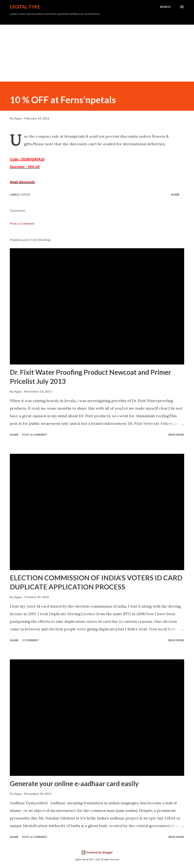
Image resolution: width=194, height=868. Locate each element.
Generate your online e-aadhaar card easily (74, 783)
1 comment (31, 640)
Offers (25, 194)
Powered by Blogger (97, 852)
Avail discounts (22, 182)
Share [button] (175, 194)
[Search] (165, 7)
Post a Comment (22, 223)
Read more (176, 435)
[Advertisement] (97, 53)
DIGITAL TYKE (25, 7)
